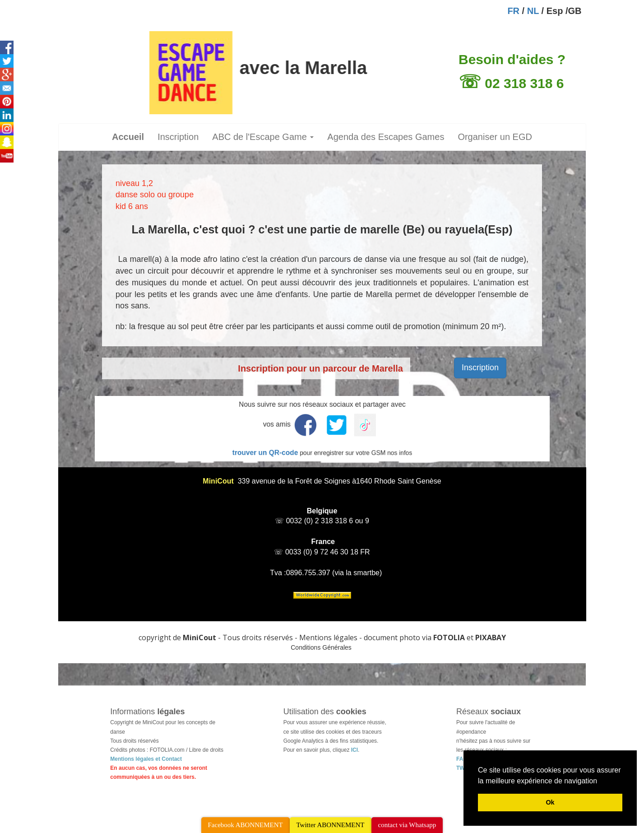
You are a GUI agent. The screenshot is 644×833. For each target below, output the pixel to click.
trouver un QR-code (280, 446)
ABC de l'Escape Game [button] (263, 137)
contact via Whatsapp (407, 825)
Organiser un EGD (495, 137)
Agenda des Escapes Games (386, 137)
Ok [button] (550, 802)
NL (533, 11)
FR (513, 11)
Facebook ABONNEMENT (246, 825)
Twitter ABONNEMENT (331, 825)
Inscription (178, 137)
